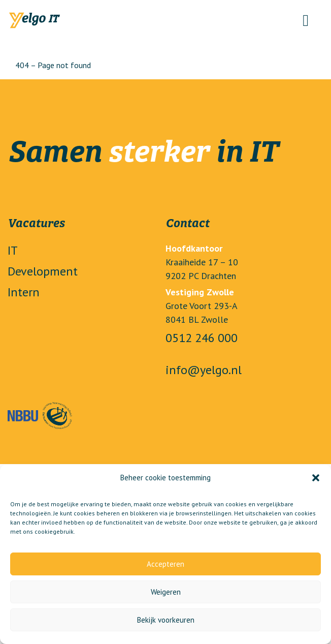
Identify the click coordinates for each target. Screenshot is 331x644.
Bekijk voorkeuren (166, 620)
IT (13, 250)
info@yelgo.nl (204, 370)
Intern (24, 292)
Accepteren (165, 564)
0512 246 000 (202, 338)
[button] (316, 478)
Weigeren (166, 592)
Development (43, 271)
